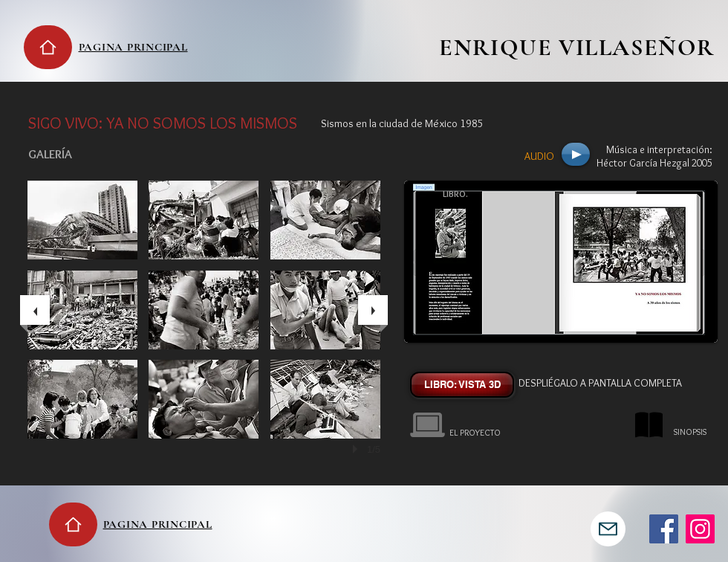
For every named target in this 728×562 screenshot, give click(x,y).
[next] (373, 310)
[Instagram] (700, 529)
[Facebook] (664, 529)
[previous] (35, 310)
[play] (357, 449)
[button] (82, 220)
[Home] (48, 47)
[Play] (576, 154)
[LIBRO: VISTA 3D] (462, 385)
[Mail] (608, 529)
